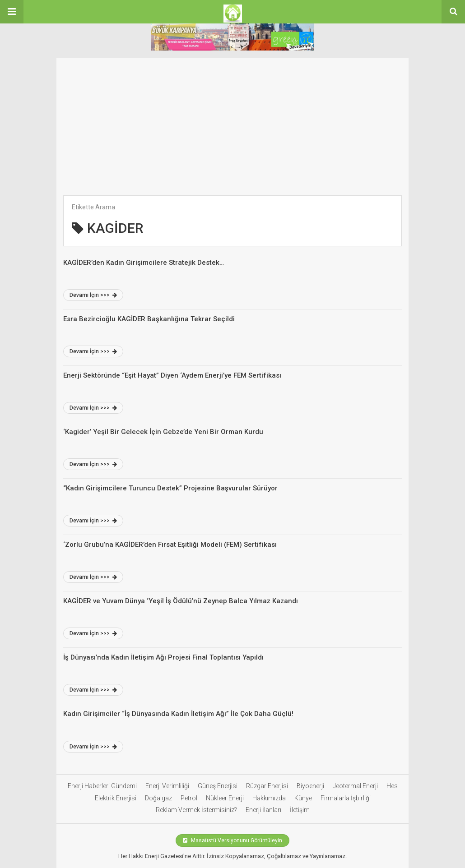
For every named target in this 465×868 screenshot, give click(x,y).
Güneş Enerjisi (218, 786)
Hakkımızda (269, 798)
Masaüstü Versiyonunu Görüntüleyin (232, 840)
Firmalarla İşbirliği (346, 798)
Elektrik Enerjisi (116, 798)
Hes (392, 786)
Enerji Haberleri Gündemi (102, 786)
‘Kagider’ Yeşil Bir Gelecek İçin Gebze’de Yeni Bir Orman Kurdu (163, 432)
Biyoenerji (310, 786)
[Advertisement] (232, 121)
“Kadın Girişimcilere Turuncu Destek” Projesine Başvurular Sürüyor (170, 488)
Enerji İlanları (263, 810)
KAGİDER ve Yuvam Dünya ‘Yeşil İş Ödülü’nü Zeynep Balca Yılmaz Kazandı (181, 601)
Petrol (189, 798)
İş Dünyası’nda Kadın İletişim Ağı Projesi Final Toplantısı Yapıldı (163, 657)
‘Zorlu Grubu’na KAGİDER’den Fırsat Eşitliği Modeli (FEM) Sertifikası (170, 545)
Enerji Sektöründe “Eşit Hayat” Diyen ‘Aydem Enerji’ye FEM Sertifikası (172, 375)
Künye (303, 798)
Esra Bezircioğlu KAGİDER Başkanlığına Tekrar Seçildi (149, 319)
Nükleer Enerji (225, 798)
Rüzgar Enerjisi (267, 786)
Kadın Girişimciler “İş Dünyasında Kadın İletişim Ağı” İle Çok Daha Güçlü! (178, 714)
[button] (12, 12)
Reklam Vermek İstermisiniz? (196, 810)
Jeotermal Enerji (355, 786)
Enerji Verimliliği (167, 786)
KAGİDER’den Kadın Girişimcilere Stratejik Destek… (144, 263)
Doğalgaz (158, 798)
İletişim (300, 810)
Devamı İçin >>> (93, 295)
